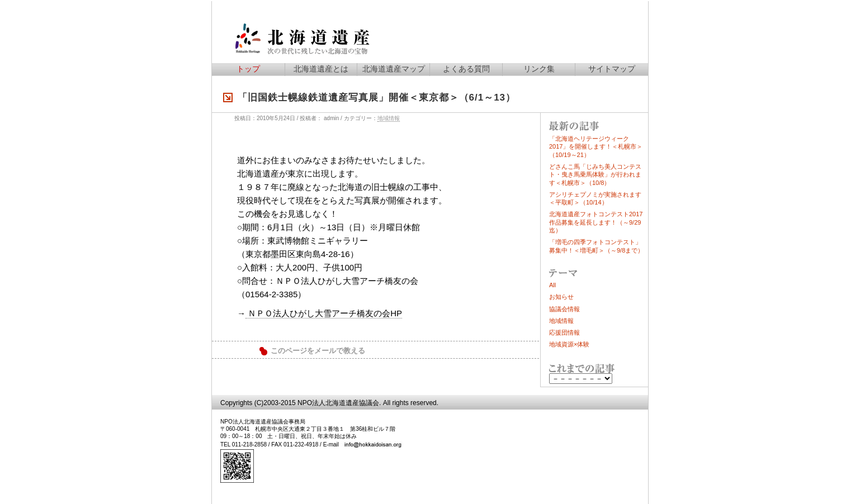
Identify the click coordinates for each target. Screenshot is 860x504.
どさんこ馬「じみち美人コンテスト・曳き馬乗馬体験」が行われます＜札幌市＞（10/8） (595, 175)
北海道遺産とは (321, 69)
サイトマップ (612, 69)
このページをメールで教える (318, 351)
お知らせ (561, 297)
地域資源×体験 (569, 344)
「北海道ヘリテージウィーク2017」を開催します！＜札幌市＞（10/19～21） (596, 147)
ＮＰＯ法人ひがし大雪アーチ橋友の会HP (324, 313)
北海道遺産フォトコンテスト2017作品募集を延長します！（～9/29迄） (596, 222)
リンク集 (539, 69)
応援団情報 (564, 332)
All (552, 285)
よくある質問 (466, 69)
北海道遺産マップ (394, 69)
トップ (248, 69)
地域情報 (389, 118)
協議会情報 (564, 309)
